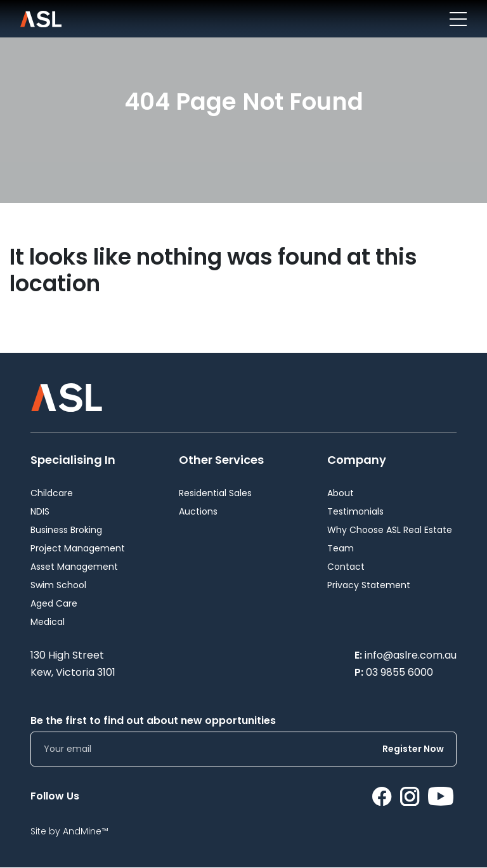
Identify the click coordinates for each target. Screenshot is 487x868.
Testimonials (355, 511)
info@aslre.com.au (411, 655)
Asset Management (74, 567)
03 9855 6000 (399, 672)
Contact (346, 567)
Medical (48, 622)
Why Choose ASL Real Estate (390, 530)
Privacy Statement (369, 585)
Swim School (58, 585)
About (341, 493)
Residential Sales (215, 493)
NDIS (40, 511)
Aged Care (54, 603)
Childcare (52, 493)
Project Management (78, 548)
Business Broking (66, 530)
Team (341, 548)
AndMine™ (86, 831)
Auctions (198, 511)
